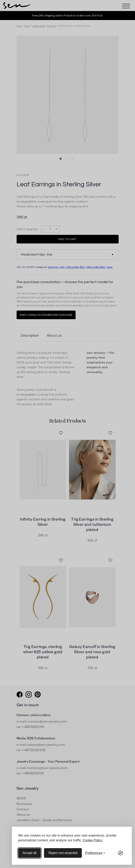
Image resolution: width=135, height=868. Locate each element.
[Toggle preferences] (95, 853)
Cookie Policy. (93, 840)
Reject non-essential (63, 853)
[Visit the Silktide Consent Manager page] (121, 853)
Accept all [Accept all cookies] (29, 853)
